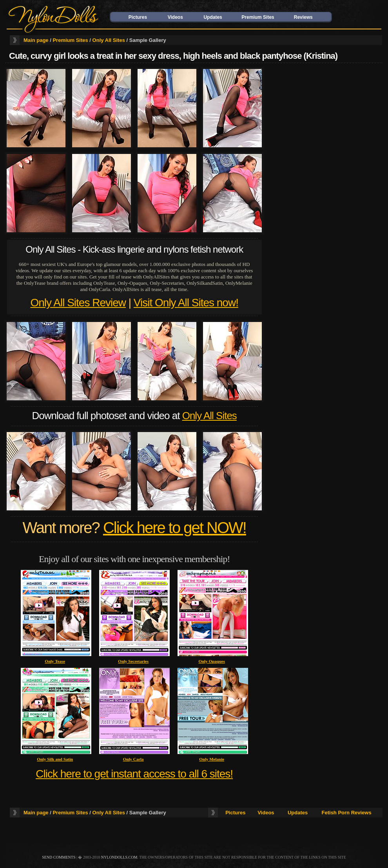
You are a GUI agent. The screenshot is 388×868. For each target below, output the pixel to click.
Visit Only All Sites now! (186, 303)
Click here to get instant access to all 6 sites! (134, 774)
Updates (213, 17)
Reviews (303, 17)
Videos (175, 17)
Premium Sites (258, 17)
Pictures (138, 17)
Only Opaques (212, 661)
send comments (59, 857)
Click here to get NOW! (175, 528)
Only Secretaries (133, 661)
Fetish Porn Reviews (347, 813)
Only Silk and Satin (55, 759)
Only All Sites (109, 40)
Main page (36, 40)
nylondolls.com (119, 857)
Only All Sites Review (78, 303)
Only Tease (55, 661)
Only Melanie (212, 759)
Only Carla (133, 759)
